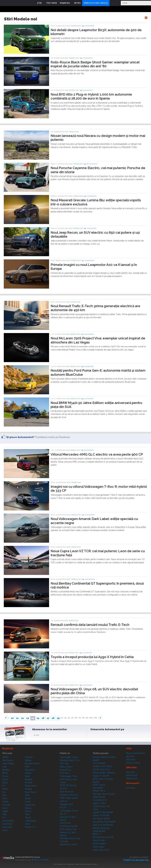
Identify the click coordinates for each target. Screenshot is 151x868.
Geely (5, 798)
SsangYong (30, 805)
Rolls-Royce (31, 792)
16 (43, 718)
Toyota (28, 817)
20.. (63, 718)
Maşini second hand (135, 753)
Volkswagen (31, 821)
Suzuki (28, 811)
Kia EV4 (63, 788)
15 (38, 718)
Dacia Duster (99, 840)
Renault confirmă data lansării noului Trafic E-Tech (90, 625)
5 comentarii (88, 90)
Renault (28, 789)
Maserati (29, 757)
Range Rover (31, 786)
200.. (96, 718)
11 (17, 718)
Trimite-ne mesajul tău (136, 860)
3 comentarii (89, 366)
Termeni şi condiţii (40, 860)
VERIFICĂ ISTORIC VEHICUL (96, 3)
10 (12, 718)
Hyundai (6, 805)
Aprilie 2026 (132, 775)
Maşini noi (8, 749)
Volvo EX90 (65, 823)
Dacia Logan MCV (101, 850)
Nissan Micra (99, 791)
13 (28, 718)
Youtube (108, 736)
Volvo (27, 824)
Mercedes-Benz (32, 763)
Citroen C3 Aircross (69, 795)
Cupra (5, 779)
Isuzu (5, 808)
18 (53, 718)
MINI (27, 767)
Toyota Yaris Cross (101, 769)
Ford (4, 795)
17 (48, 718)
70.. (80, 718)
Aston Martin (8, 763)
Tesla (27, 814)
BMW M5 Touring (68, 785)
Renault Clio (65, 770)
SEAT (27, 795)
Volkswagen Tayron (69, 811)
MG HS (63, 808)
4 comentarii (89, 261)
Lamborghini (8, 821)
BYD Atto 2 (65, 773)
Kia (4, 817)
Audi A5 (63, 801)
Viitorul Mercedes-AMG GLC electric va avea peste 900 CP (97, 454)
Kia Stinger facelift (101, 819)
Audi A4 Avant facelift (103, 825)
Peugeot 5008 (66, 804)
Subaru (28, 808)
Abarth (5, 757)
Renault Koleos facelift (103, 837)
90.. (87, 718)
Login (112, 3)
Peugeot (29, 779)
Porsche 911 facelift (69, 826)
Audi (4, 767)
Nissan (28, 773)
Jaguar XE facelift (101, 815)
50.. (73, 718)
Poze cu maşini (133, 763)
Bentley (6, 770)
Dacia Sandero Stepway (104, 773)
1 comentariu (88, 58)
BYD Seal (64, 763)
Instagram (101, 736)
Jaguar (5, 811)
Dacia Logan (99, 847)
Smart (28, 802)
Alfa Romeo (8, 760)
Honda (5, 802)
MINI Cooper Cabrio (69, 798)
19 (58, 718)
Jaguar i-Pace (99, 803)
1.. (9, 718)
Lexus (5, 830)
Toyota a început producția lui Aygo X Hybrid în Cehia (92, 657)
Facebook (93, 736)
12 (22, 718)
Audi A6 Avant (67, 792)
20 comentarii (92, 164)
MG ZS (63, 814)
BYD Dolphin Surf (68, 829)
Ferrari (5, 789)
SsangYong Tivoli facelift (104, 822)
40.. (69, 718)
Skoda (28, 798)
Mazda (28, 760)
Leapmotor (7, 827)
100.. (91, 718)
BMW (5, 773)
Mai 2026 (130, 772)
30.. (66, 718)
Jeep (4, 814)
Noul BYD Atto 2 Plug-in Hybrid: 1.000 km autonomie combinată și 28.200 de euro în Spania (91, 96)
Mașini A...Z (30, 827)
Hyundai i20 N (100, 800)
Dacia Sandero (100, 843)
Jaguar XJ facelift (101, 776)
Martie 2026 (132, 778)
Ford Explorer (99, 763)
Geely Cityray (66, 767)
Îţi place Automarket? (20, 437)
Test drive (131, 760)
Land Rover (8, 824)
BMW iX (97, 834)
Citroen (6, 776)
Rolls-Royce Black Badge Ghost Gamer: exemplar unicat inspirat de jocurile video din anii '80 (95, 64)
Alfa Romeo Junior (68, 844)
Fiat (4, 792)
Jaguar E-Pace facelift (103, 812)
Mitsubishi (30, 770)
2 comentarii (89, 26)
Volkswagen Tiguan (69, 757)
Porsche (29, 783)
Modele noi (76, 26)
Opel (27, 776)
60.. (77, 718)
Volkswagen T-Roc (69, 776)
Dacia (5, 783)
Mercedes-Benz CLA (70, 760)
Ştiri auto (130, 756)
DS (4, 786)
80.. (84, 718)
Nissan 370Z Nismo (102, 766)
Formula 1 (131, 788)
